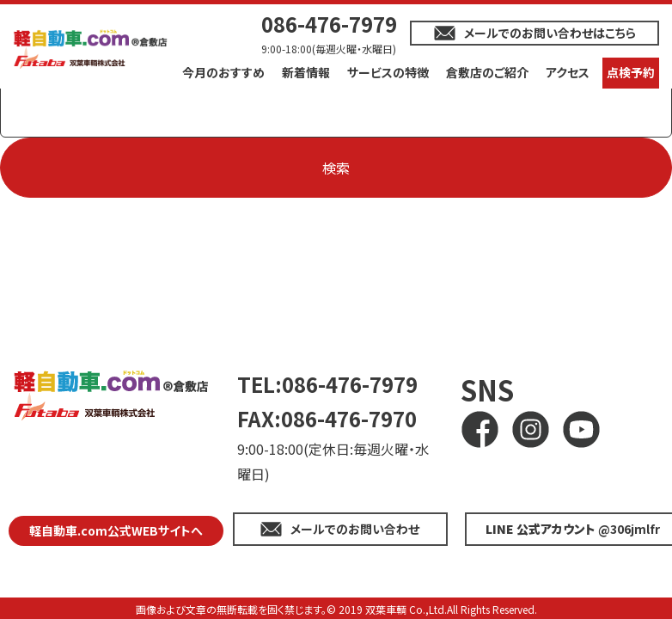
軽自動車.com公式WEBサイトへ (116, 530)
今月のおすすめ (223, 72)
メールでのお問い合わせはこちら (550, 33)
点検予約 (631, 72)
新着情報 (306, 72)
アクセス (568, 72)
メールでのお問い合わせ (355, 529)
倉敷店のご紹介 (487, 72)
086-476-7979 (329, 24)
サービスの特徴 (388, 72)
